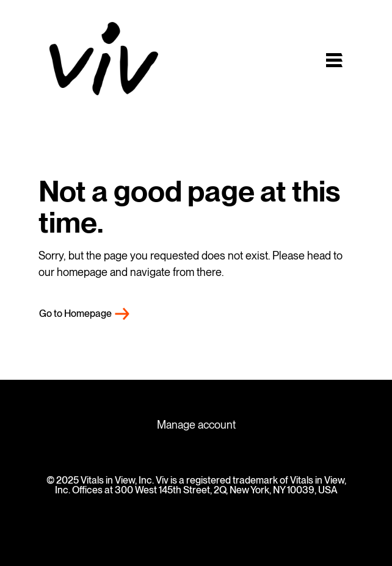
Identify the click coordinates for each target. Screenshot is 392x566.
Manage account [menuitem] (196, 425)
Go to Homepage (75, 314)
